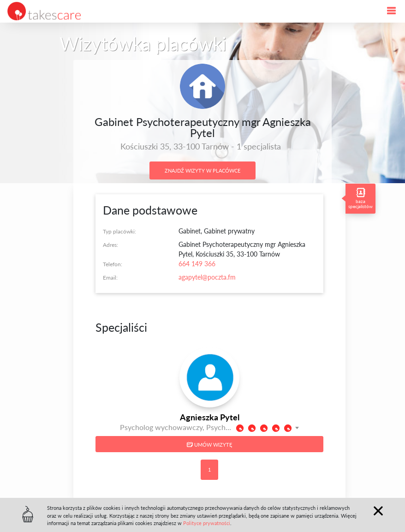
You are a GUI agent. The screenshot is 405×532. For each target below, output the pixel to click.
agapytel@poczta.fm (207, 277)
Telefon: (113, 264)
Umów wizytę (209, 445)
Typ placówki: (119, 231)
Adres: (110, 245)
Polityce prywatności (207, 523)
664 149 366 (197, 264)
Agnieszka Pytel (210, 417)
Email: (110, 278)
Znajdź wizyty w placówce (202, 170)
